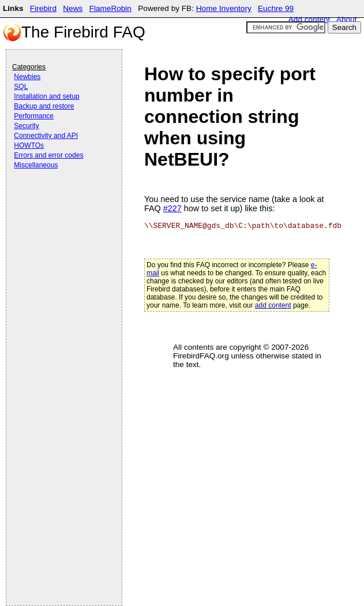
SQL (21, 87)
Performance (34, 116)
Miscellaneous (36, 165)
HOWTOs (29, 145)
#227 (172, 208)
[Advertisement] (58, 203)
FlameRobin (110, 8)
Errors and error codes (48, 155)
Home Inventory (224, 8)
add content (273, 305)
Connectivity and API (46, 136)
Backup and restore (44, 106)
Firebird (43, 8)
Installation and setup (46, 96)
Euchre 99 (276, 8)
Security (26, 126)
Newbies (27, 77)
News (73, 8)
